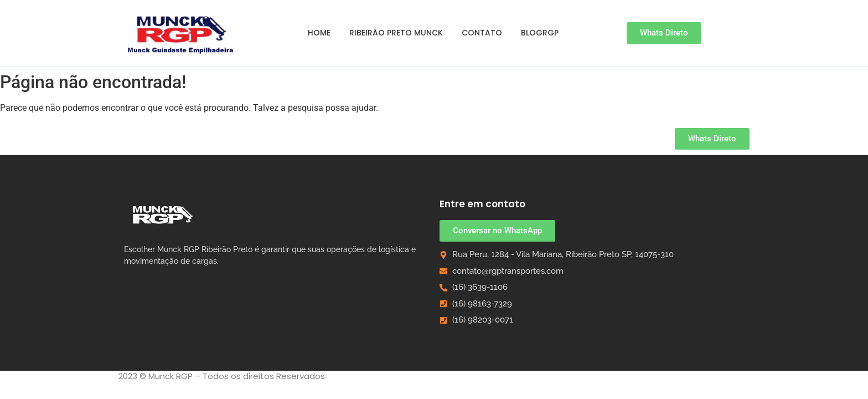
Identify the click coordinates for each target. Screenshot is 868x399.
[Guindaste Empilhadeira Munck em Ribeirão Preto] (182, 33)
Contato (482, 33)
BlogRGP (540, 33)
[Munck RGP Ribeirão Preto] (163, 214)
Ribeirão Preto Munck (396, 33)
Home (319, 33)
